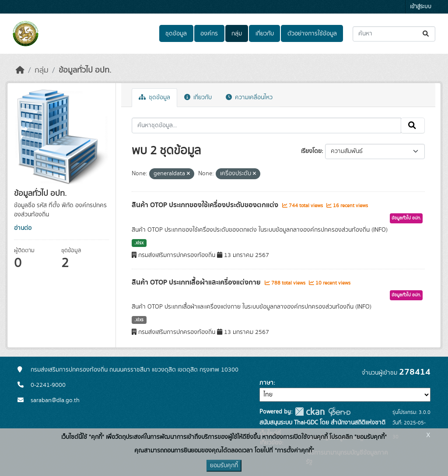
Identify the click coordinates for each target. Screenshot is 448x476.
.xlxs (139, 320)
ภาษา (266, 383)
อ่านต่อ (23, 228)
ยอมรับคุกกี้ (224, 466)
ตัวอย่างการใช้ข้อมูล (312, 34)
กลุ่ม (237, 34)
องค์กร (209, 34)
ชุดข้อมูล (176, 34)
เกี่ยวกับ (265, 34)
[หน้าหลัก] (20, 70)
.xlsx (139, 243)
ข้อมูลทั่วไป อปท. (85, 70)
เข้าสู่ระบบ (421, 7)
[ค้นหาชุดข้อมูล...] (394, 34)
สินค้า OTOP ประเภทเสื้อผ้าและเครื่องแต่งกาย (197, 282)
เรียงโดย (311, 151)
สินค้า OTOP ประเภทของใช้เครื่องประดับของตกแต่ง (206, 205)
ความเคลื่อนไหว (249, 97)
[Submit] (426, 34)
